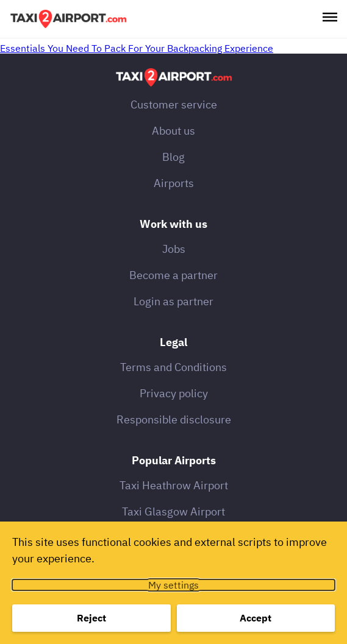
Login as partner (173, 301)
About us (173, 131)
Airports (174, 183)
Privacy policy (174, 393)
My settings (173, 585)
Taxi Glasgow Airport (173, 511)
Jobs (174, 249)
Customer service (174, 104)
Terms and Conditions (173, 367)
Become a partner (173, 275)
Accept (256, 618)
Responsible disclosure (174, 419)
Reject (91, 618)
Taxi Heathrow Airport (174, 485)
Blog (173, 157)
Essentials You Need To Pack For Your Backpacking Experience (137, 48)
